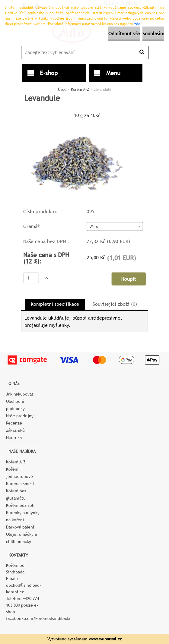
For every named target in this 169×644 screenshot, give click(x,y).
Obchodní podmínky (15, 405)
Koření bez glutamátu (16, 494)
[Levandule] (79, 122)
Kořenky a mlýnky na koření (23, 516)
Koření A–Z (80, 89)
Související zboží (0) (115, 304)
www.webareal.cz (105, 639)
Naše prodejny (20, 416)
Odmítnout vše (124, 34)
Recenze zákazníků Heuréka (15, 430)
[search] (142, 52)
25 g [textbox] (94, 226)
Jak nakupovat (20, 394)
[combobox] (115, 226)
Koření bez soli (20, 505)
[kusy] (31, 278)
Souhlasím (153, 34)
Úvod (62, 89)
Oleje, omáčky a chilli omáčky (21, 538)
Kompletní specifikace (55, 304)
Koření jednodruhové (19, 473)
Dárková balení (20, 527)
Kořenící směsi (20, 484)
